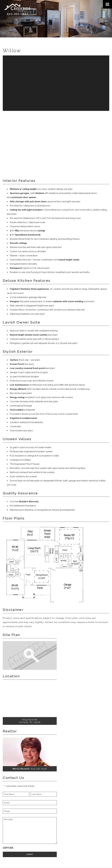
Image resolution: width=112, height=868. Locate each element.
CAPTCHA (8, 848)
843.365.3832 (18, 14)
